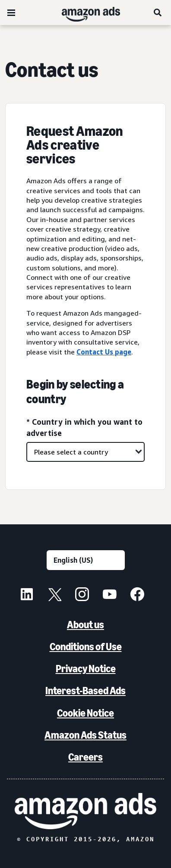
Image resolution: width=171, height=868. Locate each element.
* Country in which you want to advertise (84, 427)
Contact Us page (104, 352)
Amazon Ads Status (85, 735)
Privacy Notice (86, 669)
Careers (85, 757)
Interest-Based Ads (85, 691)
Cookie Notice (85, 713)
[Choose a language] (86, 560)
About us (85, 625)
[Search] (158, 13)
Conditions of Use (86, 647)
